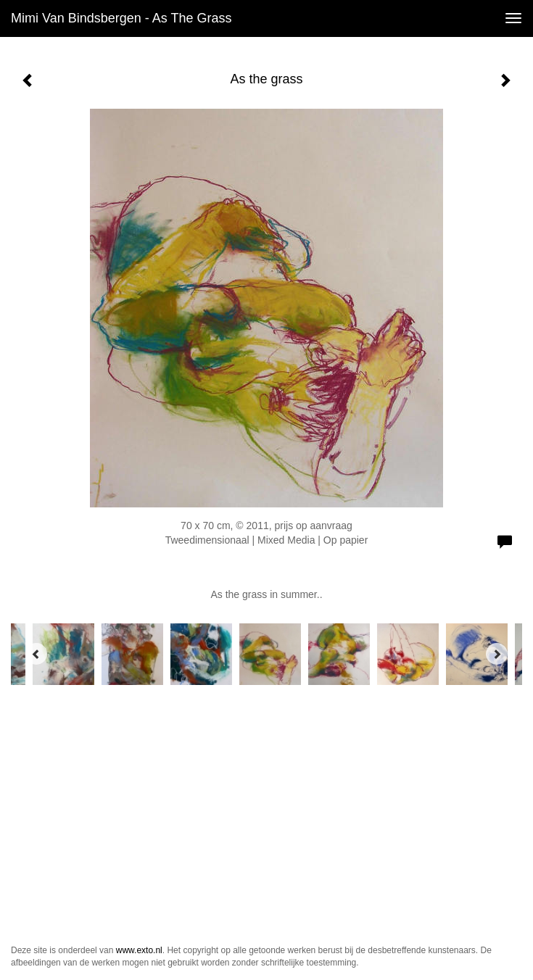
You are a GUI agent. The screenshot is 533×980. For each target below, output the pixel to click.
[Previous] (36, 654)
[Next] (497, 654)
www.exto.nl (139, 950)
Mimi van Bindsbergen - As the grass (121, 18)
